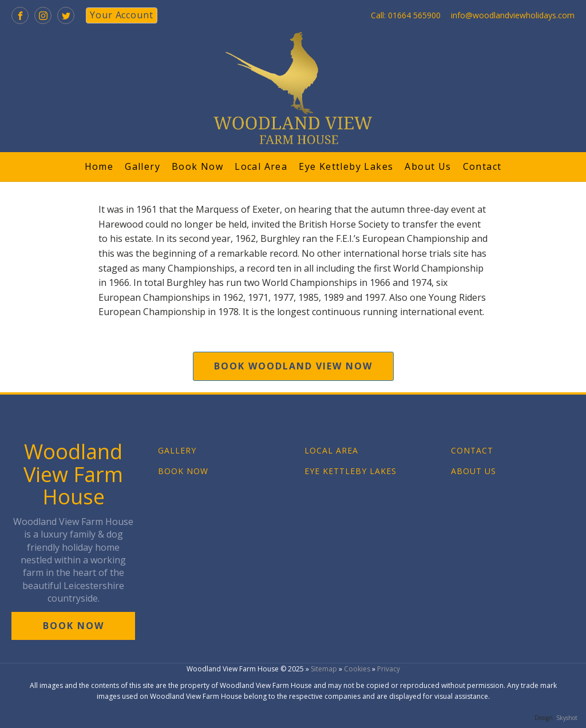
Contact (482, 166)
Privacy (389, 669)
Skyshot (567, 718)
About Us (428, 166)
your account (122, 15)
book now (74, 626)
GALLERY (177, 450)
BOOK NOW (183, 471)
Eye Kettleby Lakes (346, 166)
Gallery (142, 166)
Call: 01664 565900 (406, 15)
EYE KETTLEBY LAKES (351, 471)
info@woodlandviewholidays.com (513, 15)
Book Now (197, 166)
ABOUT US (474, 471)
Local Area (261, 166)
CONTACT (472, 450)
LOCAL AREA (331, 450)
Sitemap (324, 669)
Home (99, 166)
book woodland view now (293, 366)
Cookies (357, 669)
